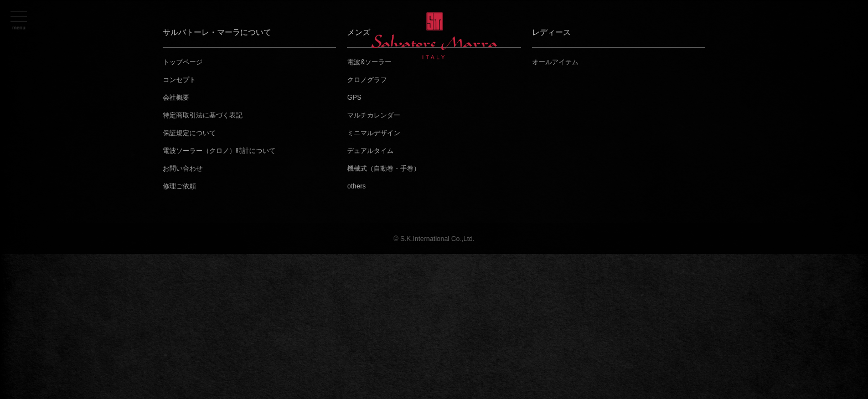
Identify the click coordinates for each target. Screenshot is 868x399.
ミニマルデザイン (374, 133)
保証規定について (189, 133)
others (356, 186)
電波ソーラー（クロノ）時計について (219, 151)
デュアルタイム (370, 151)
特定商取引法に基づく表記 (203, 115)
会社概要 (176, 98)
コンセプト (179, 80)
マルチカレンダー (374, 115)
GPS (354, 98)
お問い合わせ (183, 168)
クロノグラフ (367, 80)
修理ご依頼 (179, 186)
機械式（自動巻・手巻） (384, 168)
